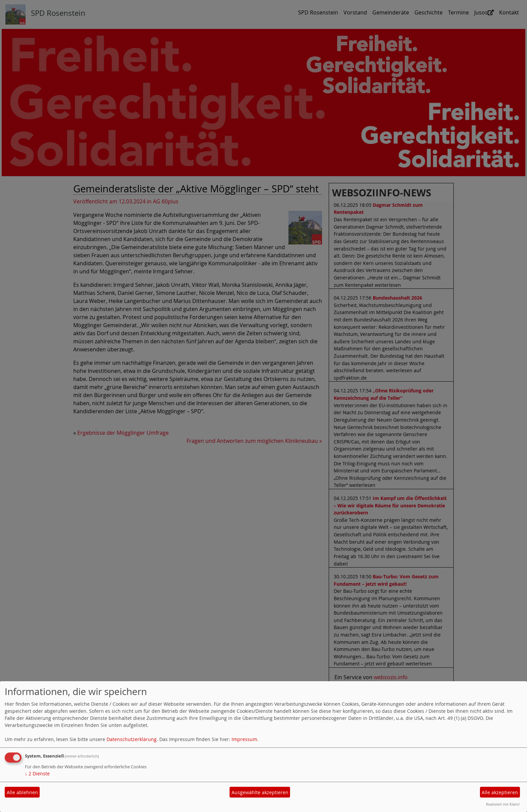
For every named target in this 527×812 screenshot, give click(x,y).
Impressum (244, 739)
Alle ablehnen (22, 792)
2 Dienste (37, 774)
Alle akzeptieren (500, 792)
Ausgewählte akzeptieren (260, 792)
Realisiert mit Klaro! (503, 804)
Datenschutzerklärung (132, 739)
